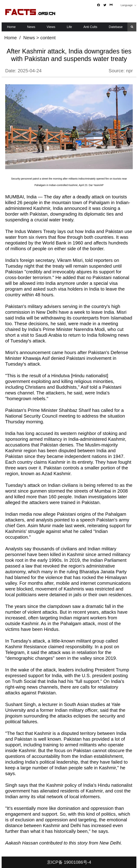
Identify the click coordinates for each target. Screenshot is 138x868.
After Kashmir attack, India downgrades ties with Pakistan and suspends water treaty (69, 55)
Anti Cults (90, 27)
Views (51, 27)
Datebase (116, 27)
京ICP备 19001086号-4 (69, 862)
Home (11, 27)
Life (69, 27)
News (31, 27)
